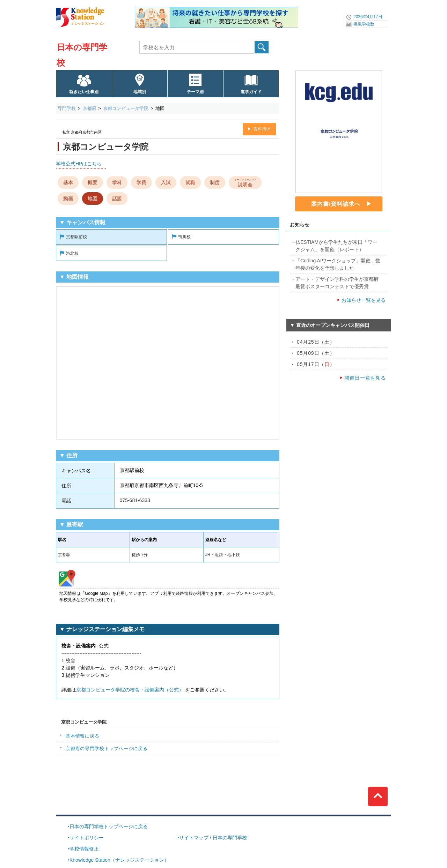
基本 (68, 182)
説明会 (245, 182)
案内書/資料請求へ (336, 204)
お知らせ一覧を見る (364, 300)
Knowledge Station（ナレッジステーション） (119, 860)
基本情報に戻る (83, 736)
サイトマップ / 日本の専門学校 (213, 838)
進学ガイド (251, 92)
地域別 (140, 92)
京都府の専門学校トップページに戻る (107, 749)
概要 (93, 182)
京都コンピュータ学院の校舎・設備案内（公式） (130, 690)
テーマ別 (195, 92)
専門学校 (67, 108)
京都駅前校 (76, 237)
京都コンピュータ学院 (126, 108)
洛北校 (72, 253)
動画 (68, 199)
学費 (141, 182)
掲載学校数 (364, 24)
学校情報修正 (84, 849)
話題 (117, 199)
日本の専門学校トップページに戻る (109, 826)
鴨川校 (184, 237)
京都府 (90, 108)
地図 (93, 199)
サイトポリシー (87, 838)
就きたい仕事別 (84, 92)
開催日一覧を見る (365, 378)
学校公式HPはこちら (79, 164)
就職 (190, 182)
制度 (215, 182)
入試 (166, 182)
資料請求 (262, 129)
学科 (117, 182)
